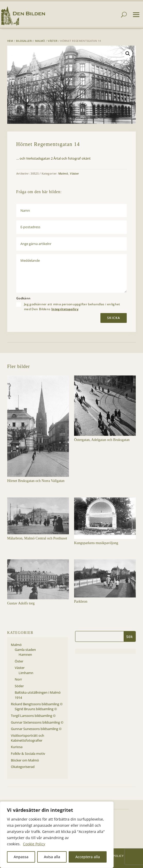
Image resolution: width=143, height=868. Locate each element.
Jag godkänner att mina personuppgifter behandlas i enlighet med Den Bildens (72, 307)
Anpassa (21, 857)
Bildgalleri (24, 41)
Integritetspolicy (65, 309)
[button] (128, 54)
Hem (10, 41)
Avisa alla (52, 857)
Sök (129, 637)
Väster (53, 41)
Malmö (40, 41)
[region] (57, 835)
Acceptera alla (88, 857)
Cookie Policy (34, 844)
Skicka (114, 318)
